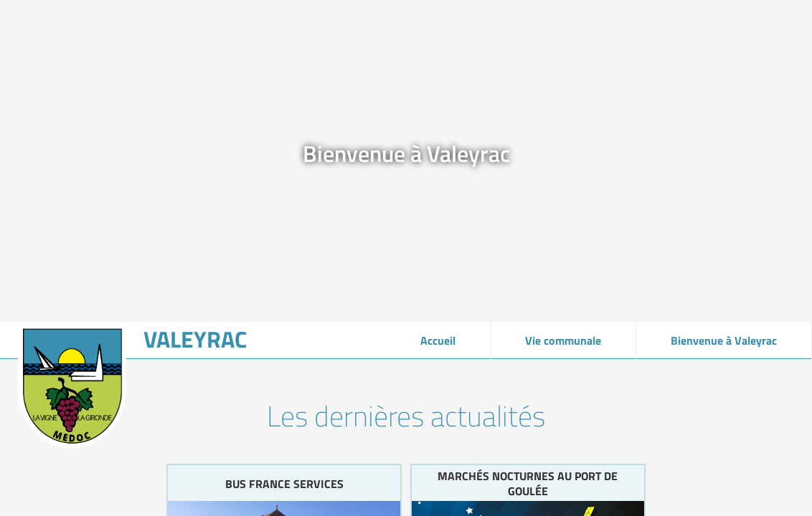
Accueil (438, 340)
